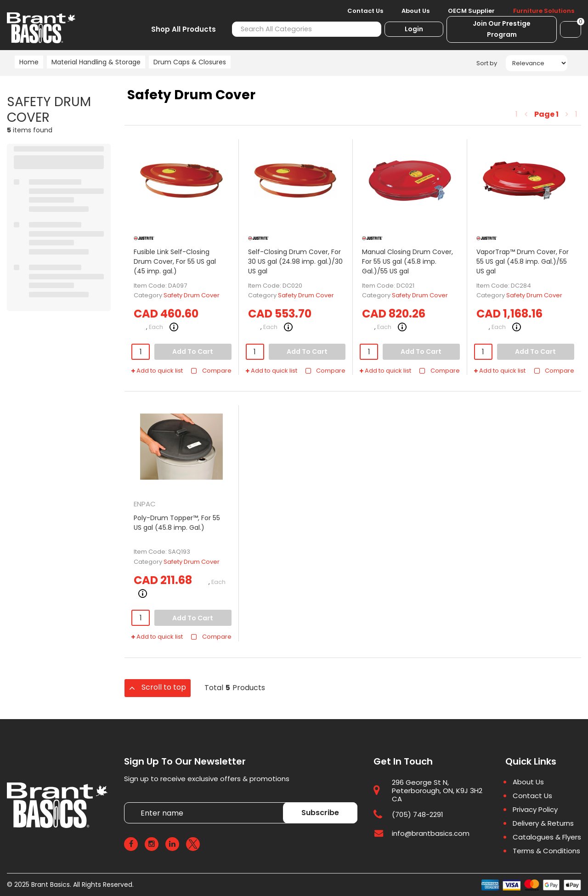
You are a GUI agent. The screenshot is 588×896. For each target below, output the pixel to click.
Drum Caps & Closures (190, 62)
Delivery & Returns (543, 823)
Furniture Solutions (544, 11)
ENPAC (145, 504)
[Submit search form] (369, 29)
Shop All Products (184, 29)
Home (29, 62)
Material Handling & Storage (96, 62)
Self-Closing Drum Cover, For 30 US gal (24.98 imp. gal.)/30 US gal (295, 261)
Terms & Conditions (546, 851)
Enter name (127, 802)
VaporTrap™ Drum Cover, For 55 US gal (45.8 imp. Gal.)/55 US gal (523, 261)
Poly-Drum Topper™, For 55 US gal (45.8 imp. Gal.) (177, 523)
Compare (211, 371)
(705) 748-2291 (418, 814)
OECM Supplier (471, 11)
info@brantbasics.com (431, 833)
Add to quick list (157, 371)
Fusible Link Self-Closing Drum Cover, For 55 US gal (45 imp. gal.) (175, 261)
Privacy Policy (535, 810)
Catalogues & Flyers (547, 837)
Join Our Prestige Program (502, 29)
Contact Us (365, 11)
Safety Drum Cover (192, 295)
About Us (416, 11)
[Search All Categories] (307, 29)
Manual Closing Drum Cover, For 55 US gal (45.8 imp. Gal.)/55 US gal (407, 261)
